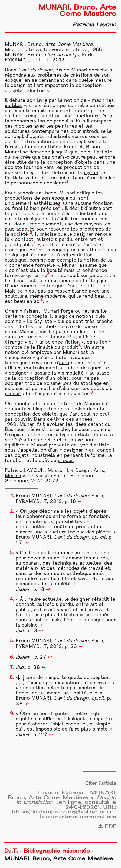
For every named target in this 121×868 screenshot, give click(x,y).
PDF (107, 827)
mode (63, 337)
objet (105, 286)
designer (57, 183)
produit (70, 347)
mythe (91, 173)
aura (64, 363)
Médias (13, 476)
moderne (55, 296)
